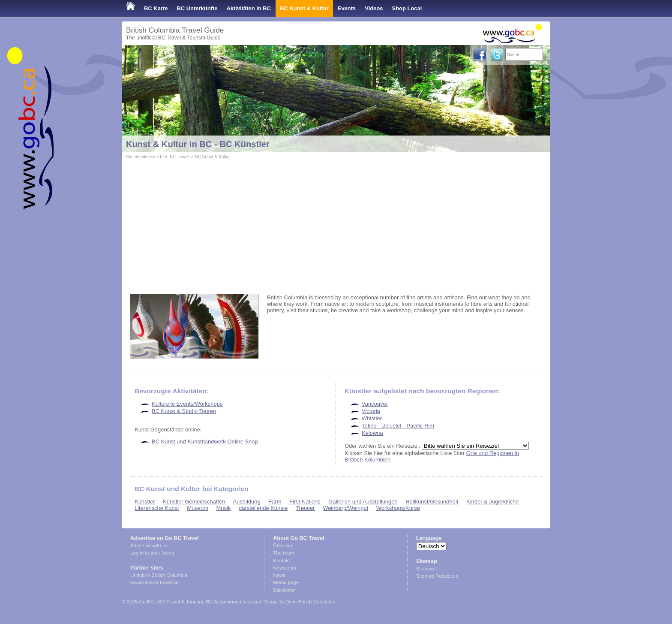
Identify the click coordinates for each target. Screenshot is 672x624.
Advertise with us (149, 546)
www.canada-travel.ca (154, 582)
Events (347, 8)
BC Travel (179, 157)
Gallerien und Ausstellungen (363, 502)
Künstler (145, 502)
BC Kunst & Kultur (304, 8)
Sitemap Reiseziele (437, 576)
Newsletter (285, 568)
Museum (198, 508)
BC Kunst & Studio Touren (184, 411)
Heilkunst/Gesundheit (432, 502)
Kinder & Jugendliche (492, 502)
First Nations (305, 502)
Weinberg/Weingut (345, 508)
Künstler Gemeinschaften (194, 502)
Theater (305, 508)
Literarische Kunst (157, 508)
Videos (374, 8)
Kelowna (372, 433)
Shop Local (407, 8)
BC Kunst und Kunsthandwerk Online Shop (205, 442)
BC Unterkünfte (197, 8)
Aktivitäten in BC (249, 8)
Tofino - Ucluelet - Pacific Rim (398, 426)
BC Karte (156, 8)
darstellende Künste (263, 508)
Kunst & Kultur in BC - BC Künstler (198, 144)
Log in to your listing (152, 553)
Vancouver (375, 404)
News (279, 575)
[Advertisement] (336, 226)
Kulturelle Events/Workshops (187, 404)
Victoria (371, 411)
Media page (286, 582)
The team (283, 553)
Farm (275, 502)
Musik (224, 508)
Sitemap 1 (427, 569)
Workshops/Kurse (398, 508)
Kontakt (281, 561)
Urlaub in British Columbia (159, 575)
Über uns (283, 546)
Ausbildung (246, 502)
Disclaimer (285, 590)
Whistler (372, 418)
